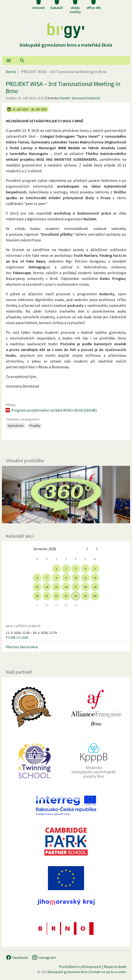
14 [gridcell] (47, 587)
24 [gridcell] (76, 596)
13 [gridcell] (37, 587)
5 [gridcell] (95, 569)
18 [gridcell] (85, 587)
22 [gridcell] (56, 596)
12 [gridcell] (95, 578)
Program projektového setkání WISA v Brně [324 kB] (51, 410)
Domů (11, 72)
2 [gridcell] (66, 569)
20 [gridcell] (37, 596)
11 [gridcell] (85, 578)
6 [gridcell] (37, 578)
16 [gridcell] (66, 587)
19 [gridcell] (95, 587)
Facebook (17, 957)
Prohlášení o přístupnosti (80, 967)
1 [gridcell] (56, 569)
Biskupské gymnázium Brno (68, 972)
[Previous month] (87, 549)
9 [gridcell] (66, 578)
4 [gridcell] (85, 569)
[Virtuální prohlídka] (66, 495)
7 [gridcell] (47, 578)
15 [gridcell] (56, 587)
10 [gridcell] (76, 578)
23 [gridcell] (66, 596)
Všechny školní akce (22, 647)
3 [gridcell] (76, 569)
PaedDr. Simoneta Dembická (80, 98)
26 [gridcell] (95, 596)
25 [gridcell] (85, 596)
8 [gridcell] (56, 578)
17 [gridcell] (76, 587)
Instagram (44, 957)
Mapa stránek (115, 967)
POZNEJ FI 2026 (17, 637)
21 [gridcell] (47, 596)
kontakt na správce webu (108, 972)
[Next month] (97, 549)
